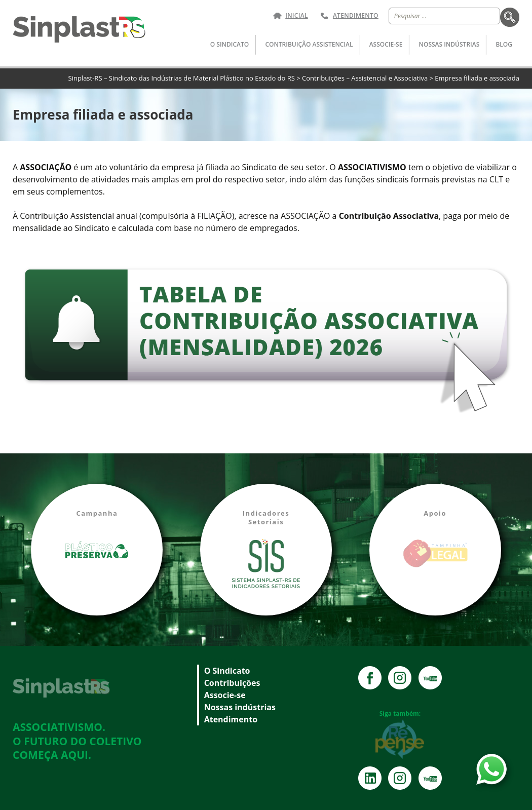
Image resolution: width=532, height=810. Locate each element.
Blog (504, 44)
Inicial (297, 16)
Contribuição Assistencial (309, 44)
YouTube (430, 678)
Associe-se (386, 44)
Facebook (370, 678)
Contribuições (232, 683)
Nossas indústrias (449, 44)
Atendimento (356, 16)
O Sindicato (230, 44)
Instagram (400, 678)
